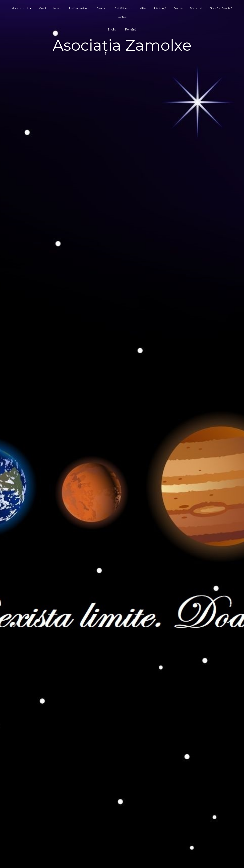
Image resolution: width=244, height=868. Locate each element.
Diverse (196, 8)
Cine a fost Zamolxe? (221, 8)
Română (131, 30)
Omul (42, 8)
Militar (143, 8)
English (113, 30)
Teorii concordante (79, 8)
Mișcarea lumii (22, 8)
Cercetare (102, 8)
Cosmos (178, 8)
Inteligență (160, 8)
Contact (122, 17)
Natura (57, 8)
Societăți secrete (123, 8)
